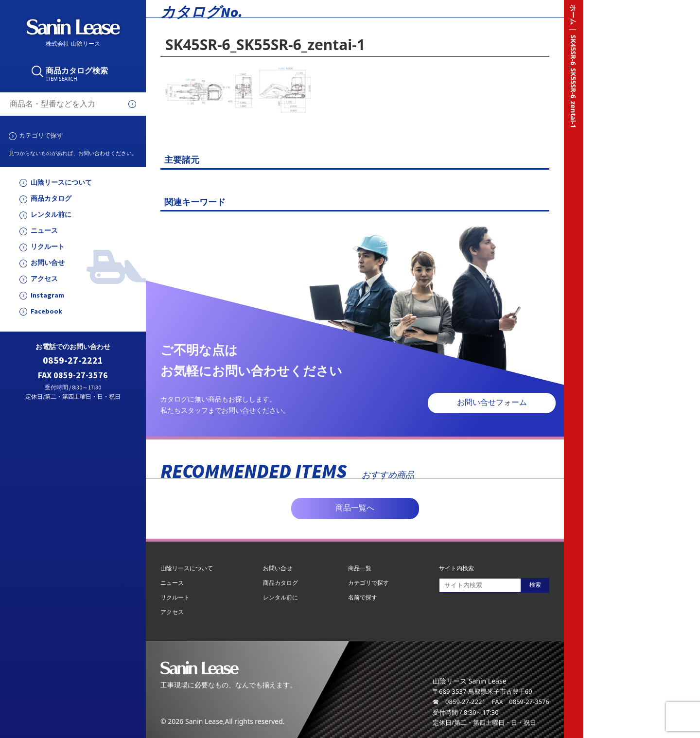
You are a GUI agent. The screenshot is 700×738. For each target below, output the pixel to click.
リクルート (48, 247)
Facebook (46, 311)
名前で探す (363, 597)
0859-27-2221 (73, 360)
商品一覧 (360, 568)
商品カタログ (51, 199)
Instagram (47, 295)
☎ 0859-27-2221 (459, 702)
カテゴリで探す (41, 135)
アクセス (44, 279)
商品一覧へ (355, 508)
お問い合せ (48, 263)
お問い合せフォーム (492, 402)
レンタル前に (51, 215)
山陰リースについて (61, 183)
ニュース (44, 231)
